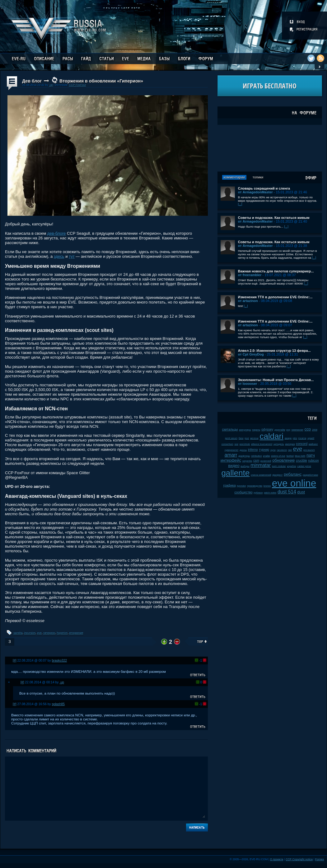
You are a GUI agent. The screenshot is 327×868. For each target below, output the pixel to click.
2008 (315, 430)
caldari (272, 436)
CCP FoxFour (77, 85)
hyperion (62, 633)
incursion (30, 633)
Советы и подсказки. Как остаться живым (274, 218)
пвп (290, 450)
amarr (231, 455)
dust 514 (287, 492)
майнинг (313, 444)
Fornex (320, 859)
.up (51, 85)
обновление (283, 460)
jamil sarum (231, 438)
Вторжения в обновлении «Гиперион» (101, 81)
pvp (288, 430)
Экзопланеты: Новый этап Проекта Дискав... (276, 380)
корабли (292, 466)
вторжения (76, 633)
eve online (294, 483)
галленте (282, 450)
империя (290, 444)
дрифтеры (244, 456)
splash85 (58, 704)
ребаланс (293, 474)
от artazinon (248, 301)
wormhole (245, 444)
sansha (18, 633)
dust (301, 492)
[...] (240, 204)
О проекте (277, 859)
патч (311, 455)
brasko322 (60, 660)
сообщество (244, 492)
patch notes (270, 493)
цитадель (279, 444)
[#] (15, 660)
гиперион (49, 633)
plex (295, 438)
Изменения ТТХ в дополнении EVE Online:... (275, 297)
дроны (243, 450)
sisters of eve (278, 456)
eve (298, 449)
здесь (59, 256)
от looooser (248, 384)
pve (39, 633)
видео (234, 466)
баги (241, 438)
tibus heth (300, 456)
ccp (308, 429)
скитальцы (230, 429)
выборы (245, 466)
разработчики (310, 475)
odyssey (267, 429)
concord (302, 444)
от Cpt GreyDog (251, 354)
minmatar (261, 465)
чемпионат (297, 430)
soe (237, 444)
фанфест (277, 475)
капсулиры (245, 430)
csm (256, 461)
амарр (288, 438)
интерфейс (231, 460)
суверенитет (232, 450)
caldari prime (304, 466)
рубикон (258, 493)
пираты (256, 430)
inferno (253, 450)
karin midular (279, 466)
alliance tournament (262, 444)
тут (72, 256)
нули (273, 450)
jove (247, 438)
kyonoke (241, 486)
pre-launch (309, 450)
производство (255, 486)
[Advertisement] (270, 148)
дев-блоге (57, 233)
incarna (302, 438)
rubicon (314, 461)
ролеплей (266, 461)
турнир (264, 450)
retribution (257, 456)
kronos (267, 486)
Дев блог (32, 81)
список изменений (261, 475)
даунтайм (280, 430)
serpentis (247, 461)
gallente (235, 473)
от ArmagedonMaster (255, 192)
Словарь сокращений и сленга (264, 188)
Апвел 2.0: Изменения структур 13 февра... (274, 351)
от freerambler (250, 275)
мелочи (254, 438)
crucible (301, 461)
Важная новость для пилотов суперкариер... (276, 271)
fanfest (290, 456)
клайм (266, 456)
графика (229, 486)
